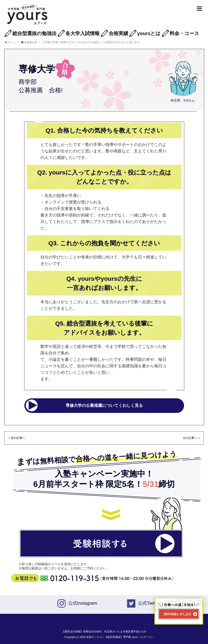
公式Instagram (83, 603)
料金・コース (184, 33)
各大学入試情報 (82, 33)
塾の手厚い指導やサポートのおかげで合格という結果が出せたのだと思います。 (95, 42)
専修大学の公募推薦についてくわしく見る (104, 405)
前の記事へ (18, 438)
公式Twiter (148, 603)
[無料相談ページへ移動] (179, 611)
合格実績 (118, 33)
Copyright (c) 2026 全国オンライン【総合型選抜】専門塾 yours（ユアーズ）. (109, 637)
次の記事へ (190, 438)
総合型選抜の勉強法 (34, 33)
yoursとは (149, 33)
